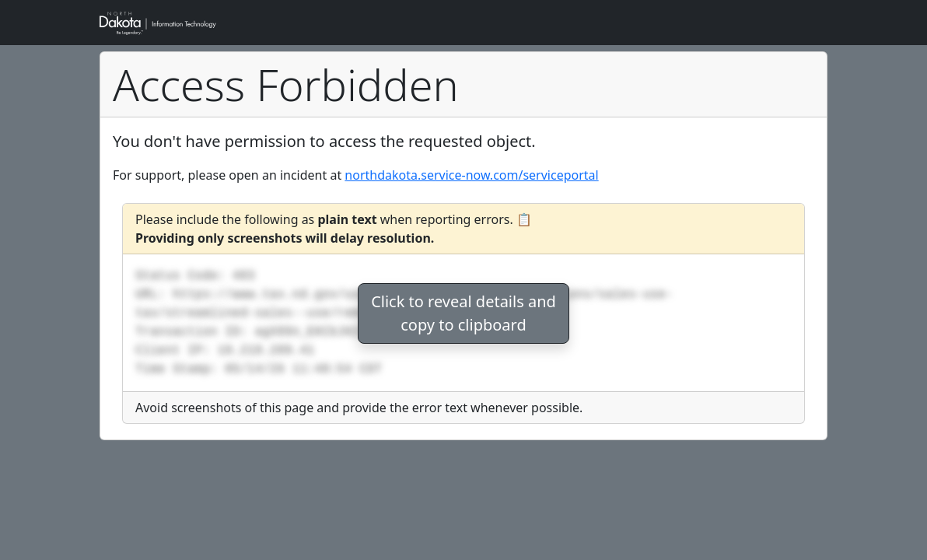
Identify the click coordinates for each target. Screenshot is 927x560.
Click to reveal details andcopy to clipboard (463, 313)
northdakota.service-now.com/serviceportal (471, 175)
